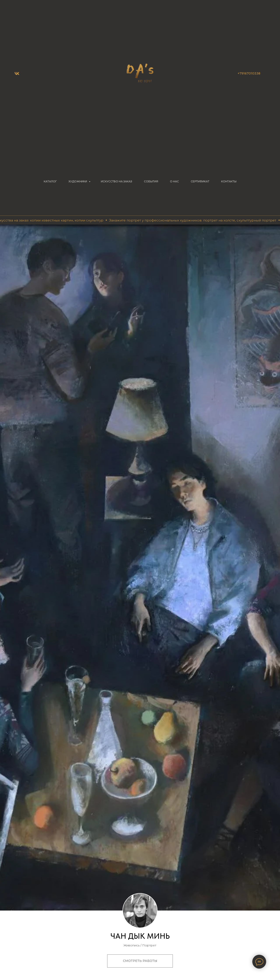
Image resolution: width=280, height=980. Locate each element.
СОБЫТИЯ (151, 181)
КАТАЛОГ (50, 181)
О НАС (174, 181)
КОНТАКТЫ (229, 181)
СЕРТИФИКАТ (200, 181)
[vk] (17, 73)
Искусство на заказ (116, 181)
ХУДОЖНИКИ (78, 181)
